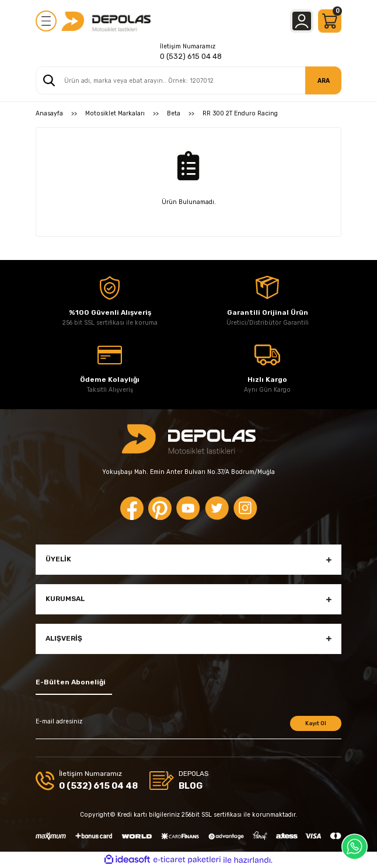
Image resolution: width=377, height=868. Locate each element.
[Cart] (330, 21)
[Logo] (106, 21)
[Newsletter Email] (188, 728)
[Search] (188, 80)
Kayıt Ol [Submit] (316, 723)
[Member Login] (302, 21)
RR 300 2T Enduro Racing (240, 113)
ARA (324, 81)
